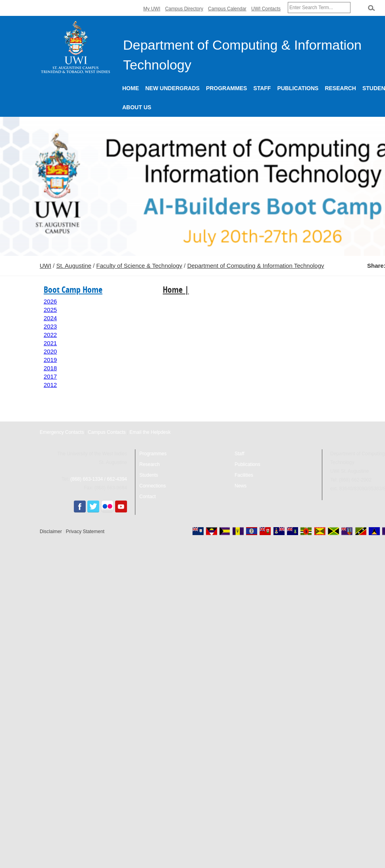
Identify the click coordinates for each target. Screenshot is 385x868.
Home (131, 88)
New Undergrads (172, 88)
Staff (262, 88)
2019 (50, 360)
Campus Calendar (227, 9)
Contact (147, 497)
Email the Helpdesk (150, 432)
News (241, 486)
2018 (50, 368)
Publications (298, 88)
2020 (50, 351)
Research (340, 88)
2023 (50, 326)
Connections (153, 486)
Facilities (244, 475)
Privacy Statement (85, 532)
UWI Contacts (266, 9)
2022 (50, 335)
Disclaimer (51, 532)
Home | (176, 290)
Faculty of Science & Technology (140, 266)
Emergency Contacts (62, 432)
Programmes (226, 88)
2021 (50, 343)
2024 (50, 318)
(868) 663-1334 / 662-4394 (99, 479)
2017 (50, 376)
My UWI (152, 9)
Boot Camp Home (73, 290)
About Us (137, 107)
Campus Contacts (107, 432)
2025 (50, 310)
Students (149, 475)
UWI (45, 266)
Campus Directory (184, 9)
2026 (50, 301)
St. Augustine (74, 266)
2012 (50, 385)
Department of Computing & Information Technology (256, 266)
